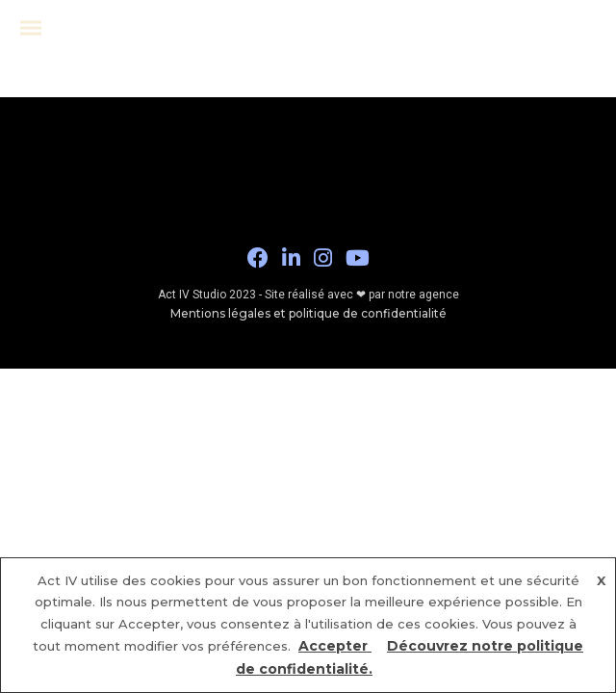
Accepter (335, 646)
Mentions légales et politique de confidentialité (308, 313)
